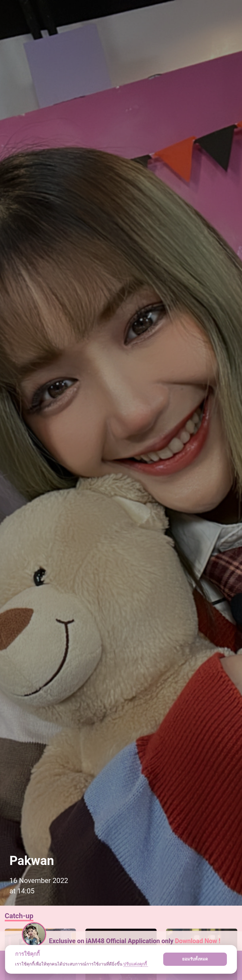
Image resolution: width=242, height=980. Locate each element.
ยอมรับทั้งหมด (195, 959)
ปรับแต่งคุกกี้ (135, 964)
